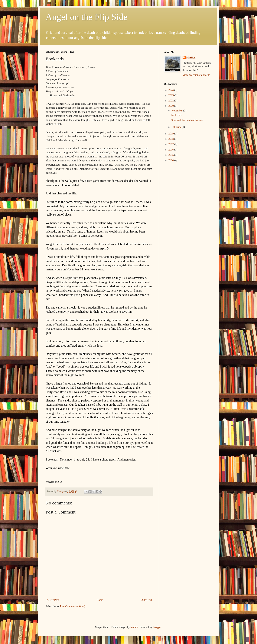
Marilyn (191, 58)
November (177, 111)
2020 (171, 106)
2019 (171, 134)
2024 (171, 90)
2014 (171, 160)
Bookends (176, 115)
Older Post (147, 600)
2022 (171, 101)
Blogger (157, 627)
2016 (171, 150)
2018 (171, 139)
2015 (171, 155)
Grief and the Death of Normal (187, 120)
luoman (134, 627)
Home (100, 600)
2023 (171, 95)
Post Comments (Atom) (73, 606)
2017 (171, 144)
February (177, 127)
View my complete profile (196, 75)
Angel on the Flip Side (87, 17)
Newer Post (53, 600)
